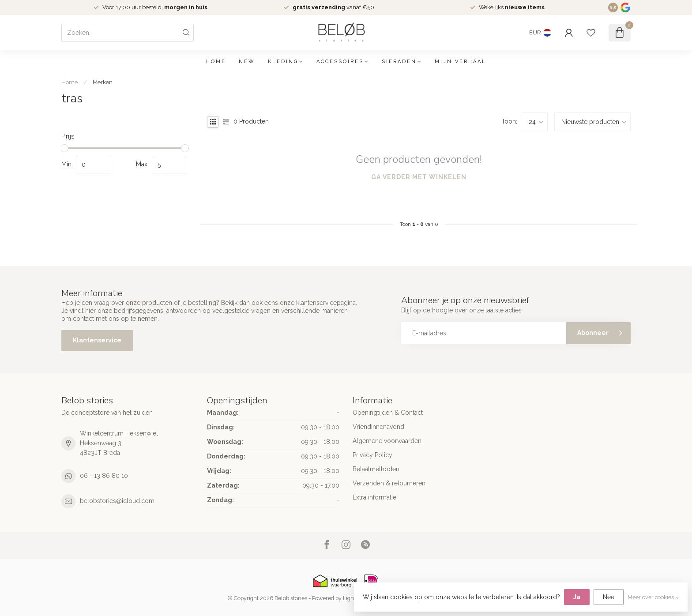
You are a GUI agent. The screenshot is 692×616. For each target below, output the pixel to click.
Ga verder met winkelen (419, 177)
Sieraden (399, 62)
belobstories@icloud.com (117, 501)
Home (216, 62)
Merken (103, 82)
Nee (609, 597)
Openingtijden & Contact (388, 413)
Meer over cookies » (653, 597)
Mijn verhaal (461, 62)
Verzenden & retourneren (389, 483)
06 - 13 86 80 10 (104, 476)
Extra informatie (374, 497)
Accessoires (340, 62)
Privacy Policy (372, 455)
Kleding (283, 62)
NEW (247, 62)
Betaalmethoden (376, 469)
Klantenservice (97, 340)
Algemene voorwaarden (387, 441)
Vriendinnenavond (378, 427)
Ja (577, 597)
